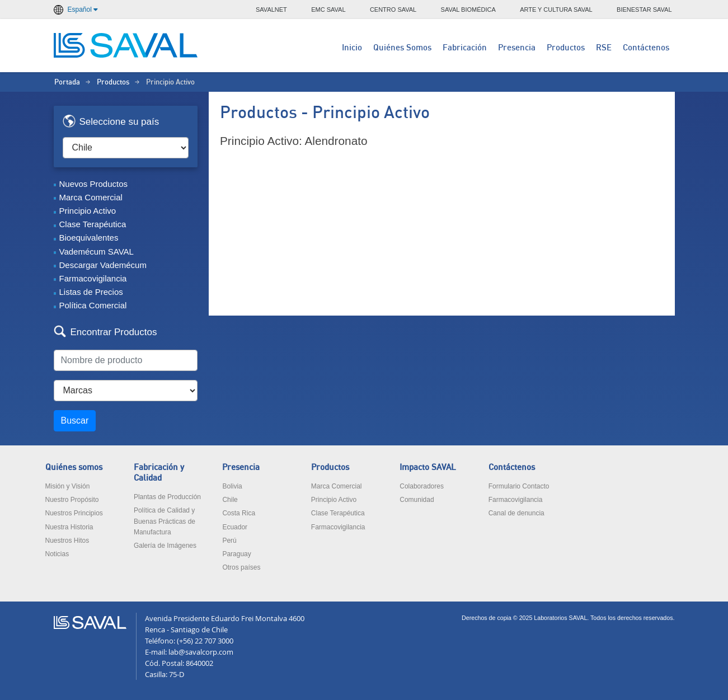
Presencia (517, 48)
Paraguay (236, 554)
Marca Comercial (91, 197)
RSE (604, 48)
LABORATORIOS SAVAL (126, 45)
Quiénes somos (74, 468)
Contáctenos (646, 48)
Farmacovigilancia (93, 278)
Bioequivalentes (89, 238)
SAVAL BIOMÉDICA (468, 10)
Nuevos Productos (94, 184)
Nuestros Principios (74, 513)
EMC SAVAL (328, 10)
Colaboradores (422, 486)
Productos (566, 48)
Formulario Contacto (519, 486)
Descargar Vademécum (103, 265)
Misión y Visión (68, 486)
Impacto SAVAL (428, 468)
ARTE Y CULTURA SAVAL (556, 10)
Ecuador (235, 527)
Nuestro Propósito (72, 500)
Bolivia (232, 486)
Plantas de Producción (167, 497)
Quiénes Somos (402, 48)
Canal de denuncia (516, 513)
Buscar (75, 421)
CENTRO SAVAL (393, 10)
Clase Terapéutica (93, 224)
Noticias (57, 554)
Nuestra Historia (69, 527)
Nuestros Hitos (67, 541)
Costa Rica (239, 513)
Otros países (241, 567)
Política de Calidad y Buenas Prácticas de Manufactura (165, 521)
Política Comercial (93, 305)
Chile (230, 500)
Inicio (352, 48)
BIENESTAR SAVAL (644, 10)
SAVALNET (271, 10)
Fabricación (465, 48)
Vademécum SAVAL (97, 252)
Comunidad (417, 500)
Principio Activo (88, 211)
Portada (67, 83)
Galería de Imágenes (165, 546)
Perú (229, 541)
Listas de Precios (91, 292)
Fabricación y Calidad (159, 473)
